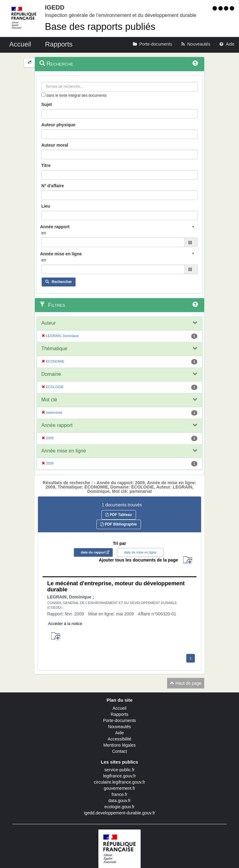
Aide (119, 733)
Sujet (47, 104)
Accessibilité (120, 739)
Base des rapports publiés (100, 27)
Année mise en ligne (64, 451)
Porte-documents (120, 720)
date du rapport (93, 552)
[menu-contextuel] (43, 95)
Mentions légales (120, 745)
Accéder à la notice (65, 624)
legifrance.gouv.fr (119, 776)
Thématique (54, 349)
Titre (46, 165)
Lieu (46, 206)
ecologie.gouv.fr (120, 807)
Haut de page (186, 683)
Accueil (120, 708)
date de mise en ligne (140, 552)
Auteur (49, 323)
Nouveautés (120, 727)
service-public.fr (119, 770)
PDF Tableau (119, 515)
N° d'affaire (53, 186)
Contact (119, 751)
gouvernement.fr (120, 788)
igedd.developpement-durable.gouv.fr (120, 813)
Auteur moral (55, 145)
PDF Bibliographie (119, 524)
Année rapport (57, 425)
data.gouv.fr (120, 801)
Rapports (120, 714)
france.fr (120, 794)
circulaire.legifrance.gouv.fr (119, 782)
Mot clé (49, 400)
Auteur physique (58, 125)
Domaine (51, 374)
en (44, 233)
